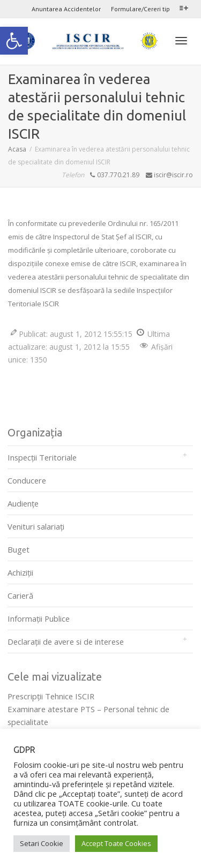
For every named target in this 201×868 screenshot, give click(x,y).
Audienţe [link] (23, 503)
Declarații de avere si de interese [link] (66, 641)
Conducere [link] (27, 480)
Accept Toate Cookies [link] (116, 843)
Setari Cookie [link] (42, 843)
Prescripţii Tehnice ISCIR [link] (51, 696)
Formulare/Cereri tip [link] (140, 9)
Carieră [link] (20, 595)
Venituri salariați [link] (36, 526)
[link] (14, 41)
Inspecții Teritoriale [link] (42, 457)
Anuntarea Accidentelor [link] (66, 9)
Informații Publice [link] (39, 618)
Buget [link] (18, 549)
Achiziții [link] (20, 572)
